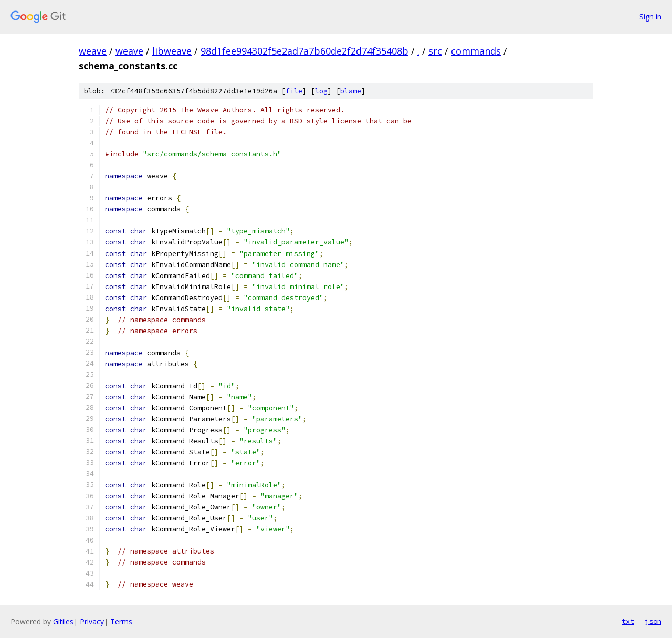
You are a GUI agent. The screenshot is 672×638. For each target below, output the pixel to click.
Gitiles (63, 621)
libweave (172, 51)
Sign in (650, 17)
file (294, 91)
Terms (121, 621)
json (653, 621)
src (435, 51)
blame (351, 91)
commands (476, 51)
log (321, 91)
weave (93, 51)
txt (628, 621)
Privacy (92, 621)
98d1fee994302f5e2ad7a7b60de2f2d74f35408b (304, 51)
